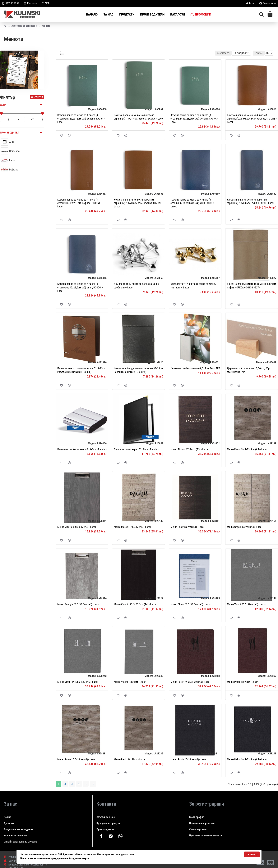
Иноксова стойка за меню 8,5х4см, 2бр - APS (195, 368)
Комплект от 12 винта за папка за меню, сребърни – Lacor (137, 286)
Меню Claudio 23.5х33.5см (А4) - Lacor (135, 604)
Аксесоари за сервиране (24, 26)
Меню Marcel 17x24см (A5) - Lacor (132, 527)
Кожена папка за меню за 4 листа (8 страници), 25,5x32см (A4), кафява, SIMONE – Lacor (252, 119)
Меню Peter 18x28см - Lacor (242, 682)
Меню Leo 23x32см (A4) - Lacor (187, 527)
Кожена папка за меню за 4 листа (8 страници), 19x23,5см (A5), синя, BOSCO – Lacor (80, 287)
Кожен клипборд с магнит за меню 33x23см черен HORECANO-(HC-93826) (138, 370)
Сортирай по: (223, 53)
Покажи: (260, 53)
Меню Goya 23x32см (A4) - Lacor (245, 527)
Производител (10, 133)
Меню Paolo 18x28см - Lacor (129, 759)
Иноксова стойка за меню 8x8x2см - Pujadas (82, 449)
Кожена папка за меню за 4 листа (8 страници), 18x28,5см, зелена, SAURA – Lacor (139, 117)
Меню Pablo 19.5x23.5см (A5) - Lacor (247, 759)
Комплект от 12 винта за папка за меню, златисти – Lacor (193, 286)
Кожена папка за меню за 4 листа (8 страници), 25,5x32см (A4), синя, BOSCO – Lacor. (193, 203)
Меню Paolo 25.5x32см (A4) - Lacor (76, 759)
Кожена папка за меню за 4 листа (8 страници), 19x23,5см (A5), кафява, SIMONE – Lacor (139, 203)
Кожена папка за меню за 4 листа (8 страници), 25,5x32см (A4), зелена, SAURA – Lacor (81, 119)
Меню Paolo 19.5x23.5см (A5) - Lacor (247, 449)
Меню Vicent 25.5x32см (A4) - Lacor (246, 604)
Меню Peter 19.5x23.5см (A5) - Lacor (190, 682)
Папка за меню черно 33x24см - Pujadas (136, 449)
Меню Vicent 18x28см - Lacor (130, 682)
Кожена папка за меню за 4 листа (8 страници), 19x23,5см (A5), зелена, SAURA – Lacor (195, 119)
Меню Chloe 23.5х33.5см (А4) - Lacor (191, 604)
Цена (3, 105)
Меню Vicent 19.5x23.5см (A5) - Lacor (78, 682)
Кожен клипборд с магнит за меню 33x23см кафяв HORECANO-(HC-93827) (251, 286)
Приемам (252, 854)
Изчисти (38, 97)
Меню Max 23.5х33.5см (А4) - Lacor (77, 527)
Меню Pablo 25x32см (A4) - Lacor (188, 759)
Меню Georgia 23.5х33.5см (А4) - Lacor (79, 604)
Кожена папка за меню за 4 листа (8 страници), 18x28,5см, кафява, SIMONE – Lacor (80, 203)
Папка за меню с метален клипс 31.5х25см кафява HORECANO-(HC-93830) (81, 370)
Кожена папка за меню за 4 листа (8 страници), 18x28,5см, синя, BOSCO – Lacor (251, 201)
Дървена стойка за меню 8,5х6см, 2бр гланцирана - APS (248, 370)
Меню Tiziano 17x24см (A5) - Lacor (189, 449)
